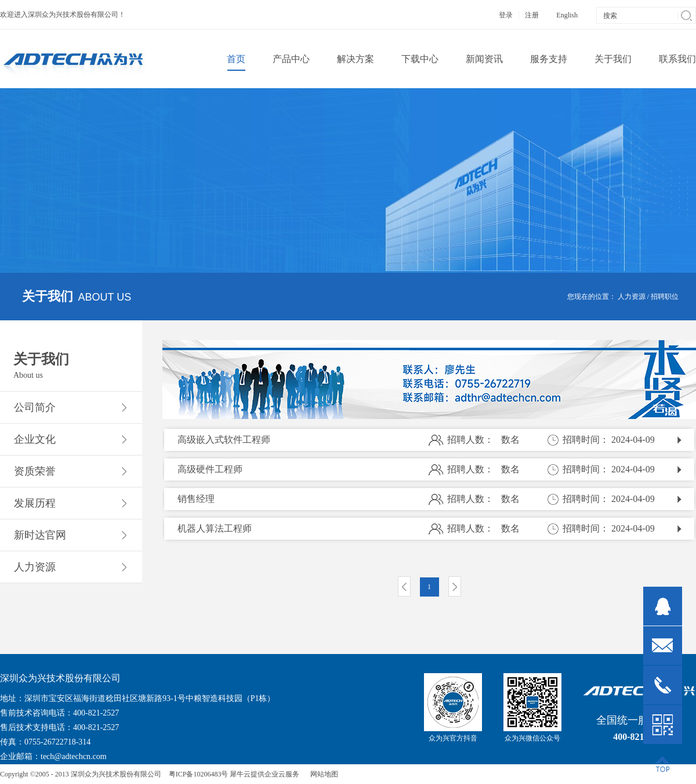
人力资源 (632, 297)
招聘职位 (665, 297)
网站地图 (322, 774)
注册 (532, 15)
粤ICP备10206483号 (199, 774)
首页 (236, 59)
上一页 (404, 586)
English (567, 15)
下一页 (455, 586)
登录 (506, 15)
